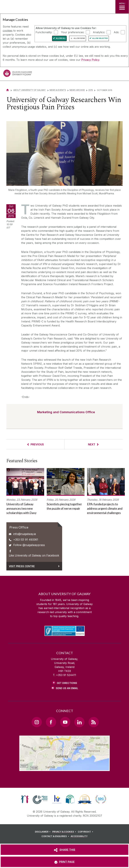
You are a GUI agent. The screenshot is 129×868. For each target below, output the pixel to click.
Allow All (61, 38)
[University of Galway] (18, 74)
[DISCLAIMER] (43, 832)
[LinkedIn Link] (79, 722)
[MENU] (122, 7)
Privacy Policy (90, 60)
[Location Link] (64, 768)
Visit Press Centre (22, 566)
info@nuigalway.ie (25, 534)
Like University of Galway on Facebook (34, 555)
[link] (25, 799)
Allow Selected (100, 38)
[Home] (8, 90)
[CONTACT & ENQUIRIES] (56, 836)
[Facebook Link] (51, 722)
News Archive (77, 90)
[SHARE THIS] (64, 850)
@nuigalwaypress (34, 545)
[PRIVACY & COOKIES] (65, 832)
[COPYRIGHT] (86, 832)
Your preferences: (73, 32)
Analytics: (99, 32)
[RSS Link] (94, 722)
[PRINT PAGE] (64, 862)
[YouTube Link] (65, 722)
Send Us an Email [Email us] (67, 688)
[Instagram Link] (37, 722)
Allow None (79, 38)
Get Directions (67, 683)
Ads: (116, 32)
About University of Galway (30, 90)
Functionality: (44, 32)
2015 (91, 90)
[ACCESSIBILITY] (79, 836)
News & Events (58, 90)
